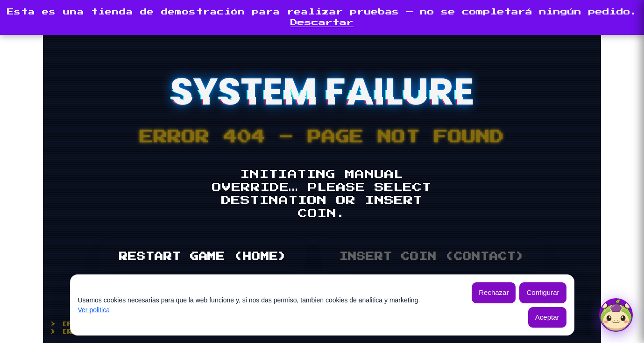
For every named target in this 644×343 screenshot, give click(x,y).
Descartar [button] (322, 23)
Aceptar (547, 317)
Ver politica (94, 310)
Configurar (543, 292)
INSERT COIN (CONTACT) (432, 257)
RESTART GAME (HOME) (203, 257)
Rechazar (494, 292)
